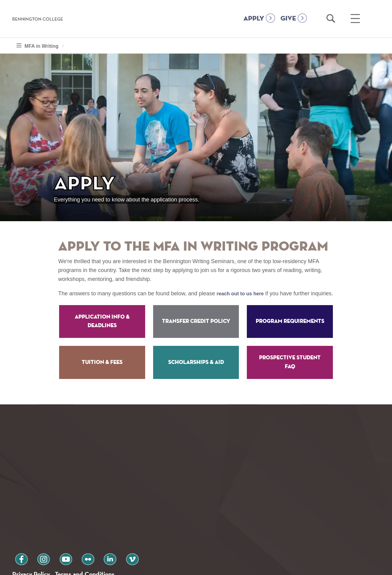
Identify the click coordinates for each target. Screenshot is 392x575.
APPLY (254, 19)
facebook (19, 526)
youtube (54, 526)
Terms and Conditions (94, 542)
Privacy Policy (34, 542)
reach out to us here (243, 293)
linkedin (89, 526)
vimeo (106, 526)
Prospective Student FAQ (290, 371)
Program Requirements (290, 330)
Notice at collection (158, 567)
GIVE (288, 19)
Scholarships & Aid (196, 371)
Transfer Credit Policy (196, 330)
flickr (71, 526)
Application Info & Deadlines (102, 330)
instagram (36, 526)
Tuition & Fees (102, 371)
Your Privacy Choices (215, 567)
